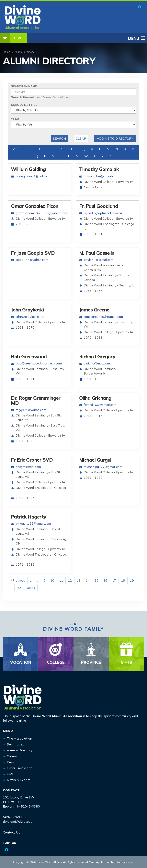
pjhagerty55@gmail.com (33, 523)
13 (79, 580)
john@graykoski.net (30, 317)
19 (132, 580)
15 (96, 580)
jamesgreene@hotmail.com (103, 317)
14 (88, 580)
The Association (20, 738)
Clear (81, 138)
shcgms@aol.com (28, 467)
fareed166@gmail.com (100, 405)
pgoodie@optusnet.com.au (103, 213)
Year (15, 119)
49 (19, 588)
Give (11, 38)
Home (7, 52)
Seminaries (15, 744)
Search (59, 138)
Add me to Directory (115, 138)
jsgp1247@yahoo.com (32, 260)
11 (61, 580)
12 (70, 580)
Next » (30, 588)
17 (114, 580)
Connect (13, 756)
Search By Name (24, 86)
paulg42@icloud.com (99, 260)
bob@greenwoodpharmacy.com (39, 363)
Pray (10, 762)
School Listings (24, 105)
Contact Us (11, 832)
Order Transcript (19, 768)
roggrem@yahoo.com (31, 410)
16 (105, 580)
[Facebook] (140, 7)
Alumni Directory (20, 750)
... (38, 580)
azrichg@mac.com (97, 363)
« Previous (18, 580)
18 (123, 580)
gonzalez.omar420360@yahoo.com (41, 213)
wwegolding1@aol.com (33, 176)
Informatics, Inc (124, 862)
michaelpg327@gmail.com (103, 467)
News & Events (19, 780)
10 (52, 580)
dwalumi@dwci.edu (18, 822)
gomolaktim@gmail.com (101, 176)
